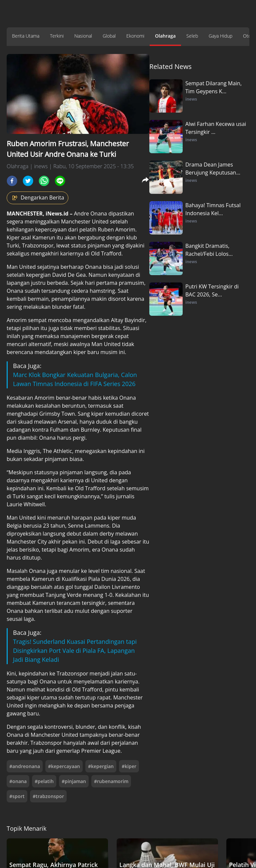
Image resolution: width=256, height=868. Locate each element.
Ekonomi (135, 36)
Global (109, 36)
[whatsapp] (44, 181)
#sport (17, 796)
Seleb (192, 36)
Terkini (57, 36)
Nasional (83, 36)
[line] (60, 181)
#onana (18, 781)
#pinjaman (74, 781)
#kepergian (101, 766)
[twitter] (28, 181)
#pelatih (44, 781)
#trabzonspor (48, 796)
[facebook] (12, 181)
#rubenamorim (111, 781)
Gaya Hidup (220, 36)
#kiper (129, 766)
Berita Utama (26, 36)
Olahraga (165, 36)
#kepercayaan (64, 766)
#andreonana (25, 766)
